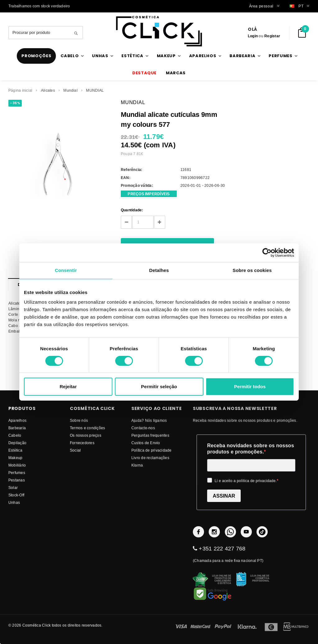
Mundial (70, 90)
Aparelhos (17, 420)
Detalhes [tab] (159, 270)
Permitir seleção (159, 386)
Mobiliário (17, 465)
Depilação (17, 443)
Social (75, 450)
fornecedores (82, 443)
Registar (272, 36)
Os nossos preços (86, 435)
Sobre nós (79, 420)
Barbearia (17, 428)
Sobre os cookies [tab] (252, 270)
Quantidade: (132, 210)
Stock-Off (16, 495)
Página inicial (20, 90)
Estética (15, 450)
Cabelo (15, 435)
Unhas (14, 502)
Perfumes (17, 473)
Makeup (15, 458)
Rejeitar (68, 386)
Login (253, 36)
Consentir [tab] (66, 270)
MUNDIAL (95, 90)
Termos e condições (87, 428)
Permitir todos (250, 386)
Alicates (48, 90)
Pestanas (17, 480)
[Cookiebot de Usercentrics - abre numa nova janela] (267, 253)
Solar (13, 488)
